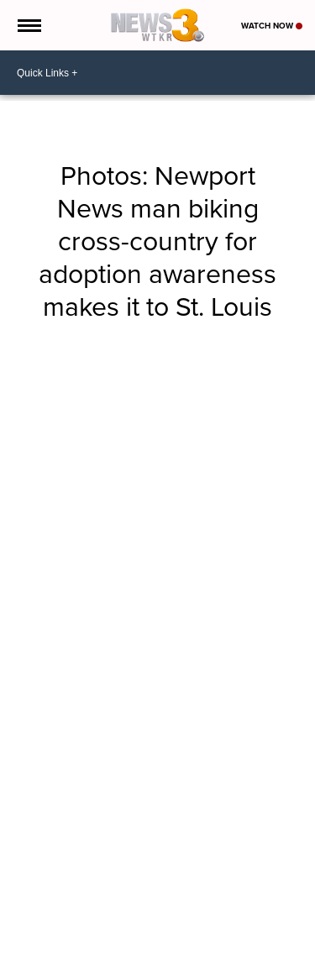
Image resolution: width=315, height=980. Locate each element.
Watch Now (272, 26)
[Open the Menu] (28, 25)
